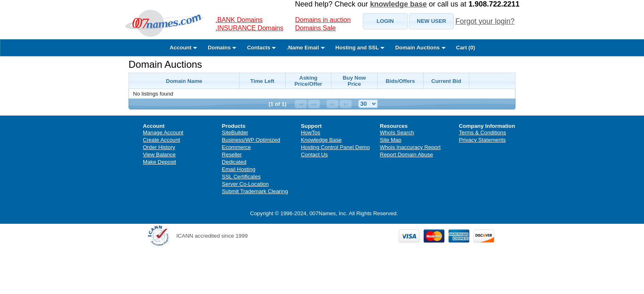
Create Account (161, 140)
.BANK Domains (239, 20)
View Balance (159, 155)
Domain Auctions (165, 64)
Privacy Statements (482, 140)
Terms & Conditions (482, 133)
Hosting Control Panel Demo (335, 147)
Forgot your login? (485, 21)
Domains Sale (315, 28)
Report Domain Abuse (406, 155)
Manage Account (163, 133)
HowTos (310, 133)
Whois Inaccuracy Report (410, 147)
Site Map (391, 140)
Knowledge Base (321, 140)
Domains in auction (323, 20)
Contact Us (314, 155)
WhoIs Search (397, 133)
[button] (385, 21)
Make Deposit (160, 162)
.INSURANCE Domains (249, 28)
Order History (159, 147)
